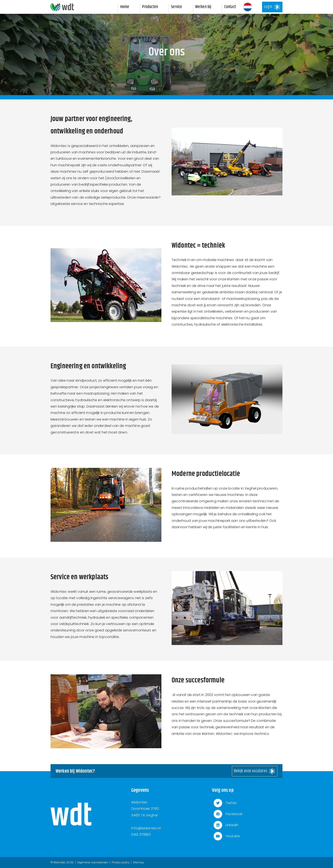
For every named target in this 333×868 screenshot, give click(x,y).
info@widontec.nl (146, 828)
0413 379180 (141, 835)
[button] (248, 7)
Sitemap (139, 862)
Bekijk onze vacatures (250, 771)
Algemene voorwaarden (93, 862)
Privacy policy (121, 862)
